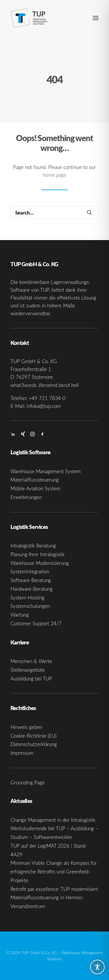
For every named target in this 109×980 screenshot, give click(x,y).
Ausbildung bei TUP (31, 679)
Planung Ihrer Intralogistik (37, 554)
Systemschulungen (30, 606)
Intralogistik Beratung (33, 546)
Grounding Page (28, 782)
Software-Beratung (31, 580)
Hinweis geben (26, 727)
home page (54, 175)
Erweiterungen (26, 497)
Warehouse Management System (46, 471)
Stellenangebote (28, 670)
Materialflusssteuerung (35, 480)
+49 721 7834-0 (47, 398)
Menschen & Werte (31, 661)
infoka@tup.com (44, 406)
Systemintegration (30, 571)
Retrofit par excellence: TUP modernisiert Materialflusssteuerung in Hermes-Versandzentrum (54, 898)
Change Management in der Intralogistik (53, 820)
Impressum (22, 753)
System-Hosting (27, 598)
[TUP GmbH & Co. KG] (29, 18)
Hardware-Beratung (32, 589)
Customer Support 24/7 (36, 623)
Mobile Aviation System (35, 488)
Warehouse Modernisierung (40, 563)
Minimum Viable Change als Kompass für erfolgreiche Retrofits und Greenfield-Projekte (54, 872)
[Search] (54, 212)
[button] (96, 18)
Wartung (20, 615)
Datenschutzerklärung (34, 744)
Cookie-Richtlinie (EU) (33, 736)
